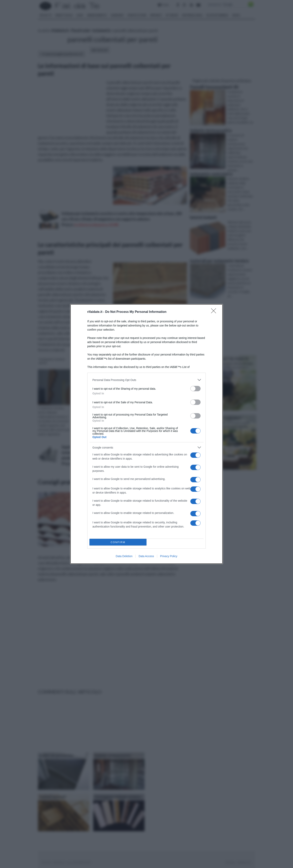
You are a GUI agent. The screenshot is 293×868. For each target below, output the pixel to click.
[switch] (195, 389)
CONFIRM (118, 542)
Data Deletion (124, 556)
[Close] (215, 312)
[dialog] (146, 434)
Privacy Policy (169, 556)
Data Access (146, 556)
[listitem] (146, 380)
